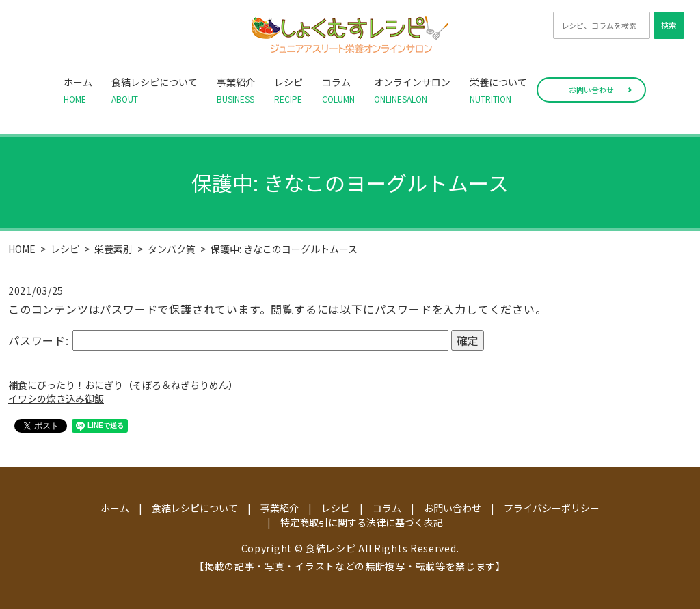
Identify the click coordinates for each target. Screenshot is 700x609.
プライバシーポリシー (552, 508)
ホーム (78, 90)
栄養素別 (113, 249)
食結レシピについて (154, 90)
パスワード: (228, 340)
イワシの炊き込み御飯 (56, 398)
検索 (669, 25)
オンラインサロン (412, 90)
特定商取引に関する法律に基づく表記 (362, 522)
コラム (338, 90)
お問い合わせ (591, 90)
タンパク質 (172, 249)
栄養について (498, 90)
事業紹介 (236, 90)
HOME (22, 249)
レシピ (288, 90)
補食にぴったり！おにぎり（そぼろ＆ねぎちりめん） (123, 385)
